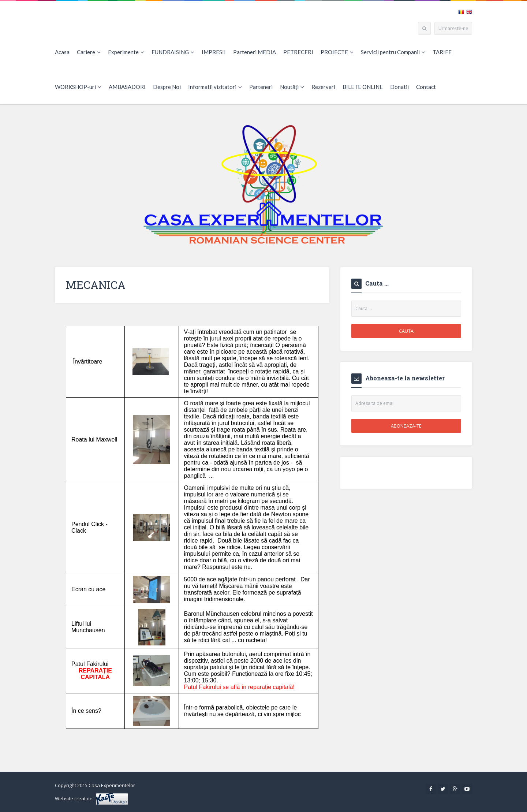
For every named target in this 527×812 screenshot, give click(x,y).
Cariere (89, 52)
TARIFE (442, 52)
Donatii (399, 87)
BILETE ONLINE (363, 87)
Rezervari (323, 87)
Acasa (62, 52)
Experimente (126, 52)
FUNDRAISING (173, 52)
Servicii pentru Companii (393, 52)
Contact (426, 87)
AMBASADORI (127, 87)
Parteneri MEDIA (255, 52)
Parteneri (261, 87)
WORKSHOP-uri (78, 87)
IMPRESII (214, 52)
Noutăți (292, 87)
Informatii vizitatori (215, 87)
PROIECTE (337, 52)
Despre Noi (167, 87)
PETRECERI (298, 52)
